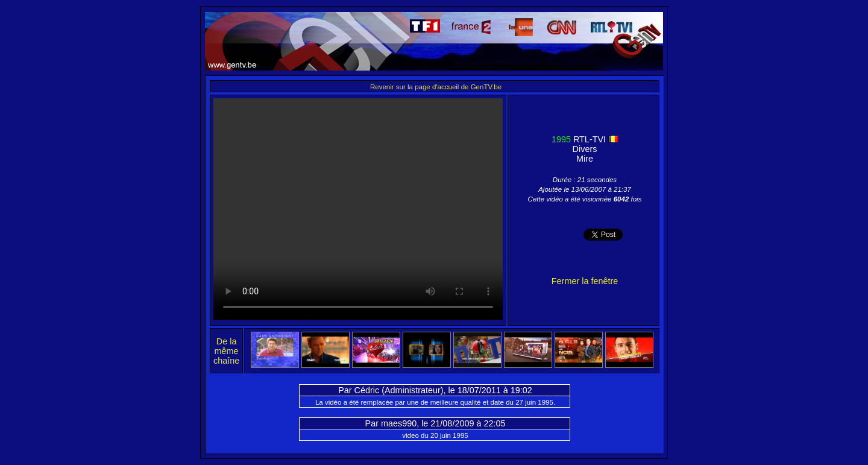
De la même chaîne (226, 351)
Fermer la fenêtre (585, 281)
